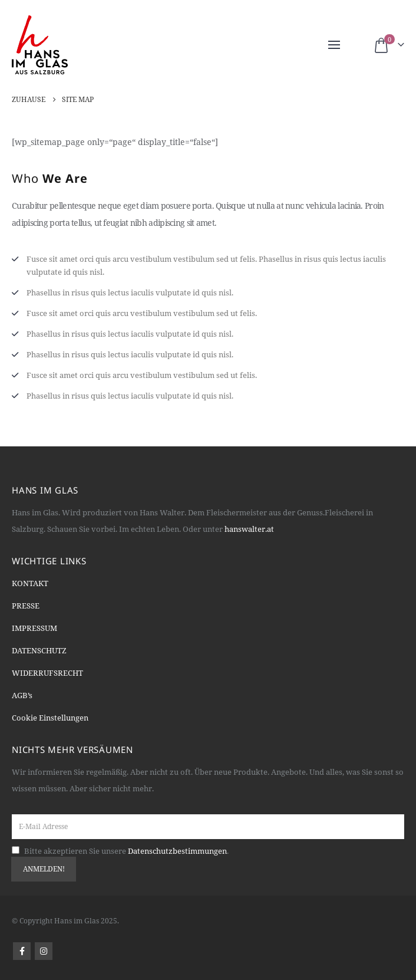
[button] (334, 45)
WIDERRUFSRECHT (47, 673)
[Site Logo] (40, 45)
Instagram (44, 951)
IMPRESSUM (34, 628)
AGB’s (22, 695)
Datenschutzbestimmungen (177, 851)
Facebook (22, 951)
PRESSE (26, 606)
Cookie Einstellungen (50, 718)
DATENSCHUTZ (39, 650)
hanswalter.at (249, 529)
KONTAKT (30, 583)
